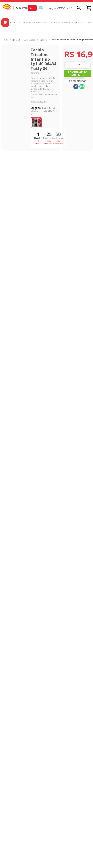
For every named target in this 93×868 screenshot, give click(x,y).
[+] (87, 64)
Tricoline (43, 40)
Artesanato (30, 40)
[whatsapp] (82, 87)
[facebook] (76, 87)
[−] (68, 64)
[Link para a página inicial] (6, 40)
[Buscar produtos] (32, 8)
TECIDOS (16, 40)
